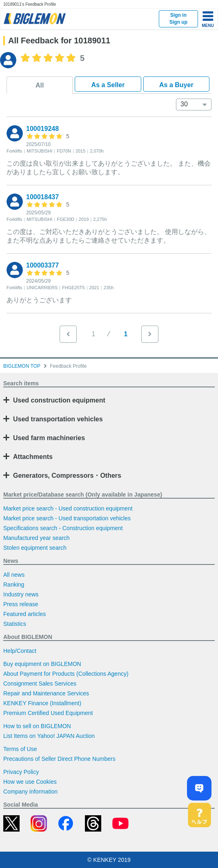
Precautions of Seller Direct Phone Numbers (59, 759)
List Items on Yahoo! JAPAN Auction (49, 736)
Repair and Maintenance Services (46, 693)
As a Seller (108, 85)
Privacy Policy (21, 772)
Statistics (15, 624)
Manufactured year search (37, 538)
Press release (21, 604)
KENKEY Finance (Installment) (42, 703)
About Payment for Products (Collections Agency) (66, 674)
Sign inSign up (178, 19)
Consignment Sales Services (40, 684)
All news (14, 575)
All (40, 85)
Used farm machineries (49, 438)
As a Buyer (176, 85)
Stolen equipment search (35, 548)
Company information (30, 792)
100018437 (42, 197)
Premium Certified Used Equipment (48, 713)
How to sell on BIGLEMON (37, 726)
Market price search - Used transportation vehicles (67, 518)
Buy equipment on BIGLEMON (42, 664)
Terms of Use (20, 749)
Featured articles (24, 614)
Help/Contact (20, 651)
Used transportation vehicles (58, 419)
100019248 (42, 129)
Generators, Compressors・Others (67, 476)
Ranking (14, 585)
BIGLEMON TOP (22, 366)
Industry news (21, 594)
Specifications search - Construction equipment (63, 528)
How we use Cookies (30, 782)
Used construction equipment (59, 400)
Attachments (33, 457)
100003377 (42, 265)
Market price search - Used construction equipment (68, 508)
